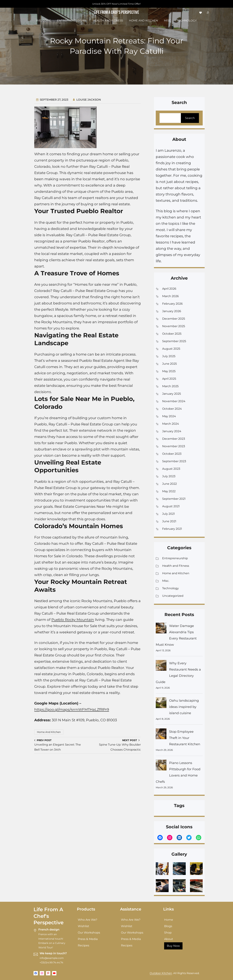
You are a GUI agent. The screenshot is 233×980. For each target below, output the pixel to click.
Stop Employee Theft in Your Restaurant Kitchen (185, 738)
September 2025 (174, 341)
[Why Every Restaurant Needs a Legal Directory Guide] (161, 666)
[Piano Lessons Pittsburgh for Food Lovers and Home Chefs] (161, 766)
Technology (170, 588)
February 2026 (172, 304)
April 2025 (169, 379)
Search (190, 118)
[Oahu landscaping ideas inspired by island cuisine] (161, 704)
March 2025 (170, 386)
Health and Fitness (176, 566)
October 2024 (172, 409)
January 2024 (172, 431)
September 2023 (174, 461)
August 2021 (171, 506)
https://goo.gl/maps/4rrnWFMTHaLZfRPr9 (72, 709)
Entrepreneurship (175, 558)
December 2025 (174, 319)
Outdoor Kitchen (161, 973)
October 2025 (172, 334)
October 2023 (172, 454)
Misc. (166, 581)
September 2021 (174, 499)
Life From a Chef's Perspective (116, 12)
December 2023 (174, 439)
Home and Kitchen (49, 732)
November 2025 (174, 326)
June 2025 (169, 364)
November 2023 (174, 446)
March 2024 (171, 424)
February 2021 (172, 529)
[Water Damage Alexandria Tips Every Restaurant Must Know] (161, 629)
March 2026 (170, 296)
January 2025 (172, 394)
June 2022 (169, 484)
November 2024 (174, 401)
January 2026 (172, 311)
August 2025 (171, 349)
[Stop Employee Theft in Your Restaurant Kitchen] (161, 735)
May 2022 (169, 491)
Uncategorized (173, 596)
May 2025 (169, 371)
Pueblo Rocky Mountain (73, 620)
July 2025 (169, 356)
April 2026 (169, 289)
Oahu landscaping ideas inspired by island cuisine (184, 707)
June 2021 (169, 521)
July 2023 (169, 476)
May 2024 (169, 416)
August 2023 (171, 469)
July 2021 (169, 514)
